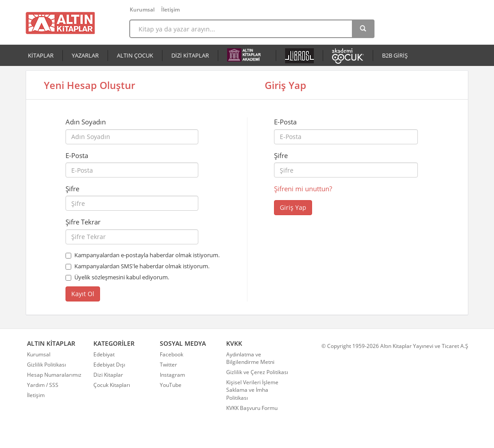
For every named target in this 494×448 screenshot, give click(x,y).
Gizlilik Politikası (46, 365)
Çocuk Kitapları (112, 385)
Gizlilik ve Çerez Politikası (257, 372)
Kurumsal (142, 10)
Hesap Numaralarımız (54, 375)
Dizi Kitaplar (108, 375)
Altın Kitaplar (60, 23)
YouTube (171, 385)
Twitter (168, 365)
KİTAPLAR (41, 55)
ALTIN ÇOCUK (135, 55)
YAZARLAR (85, 55)
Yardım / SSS (43, 385)
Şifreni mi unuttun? (303, 189)
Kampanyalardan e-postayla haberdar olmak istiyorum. (147, 255)
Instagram (172, 375)
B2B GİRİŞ (395, 55)
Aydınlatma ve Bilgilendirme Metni (250, 358)
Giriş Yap (293, 207)
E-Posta (77, 155)
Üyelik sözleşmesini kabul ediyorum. (122, 277)
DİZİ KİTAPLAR (190, 55)
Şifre (72, 189)
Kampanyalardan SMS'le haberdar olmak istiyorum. (142, 266)
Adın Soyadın (86, 122)
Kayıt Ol (83, 294)
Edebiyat (104, 354)
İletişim (170, 10)
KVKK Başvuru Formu (252, 408)
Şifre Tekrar (83, 222)
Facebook (172, 354)
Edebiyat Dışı (109, 365)
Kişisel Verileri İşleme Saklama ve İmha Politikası (252, 390)
